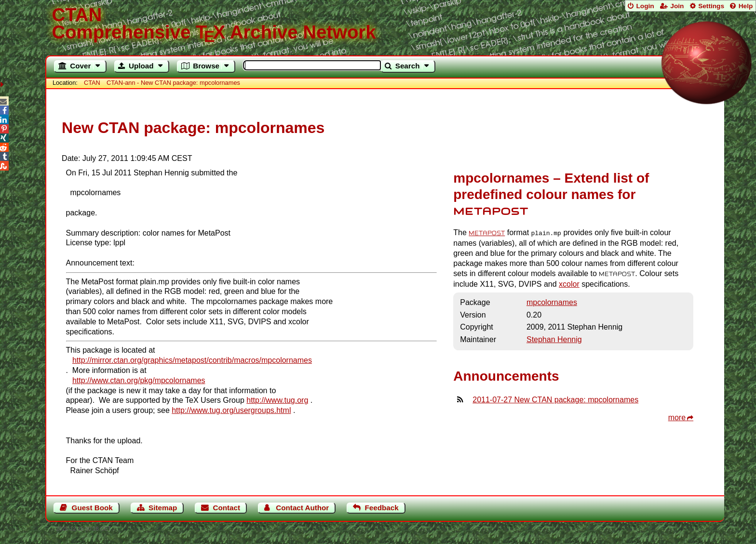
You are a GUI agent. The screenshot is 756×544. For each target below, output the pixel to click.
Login (645, 6)
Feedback (382, 508)
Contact (227, 508)
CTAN (92, 83)
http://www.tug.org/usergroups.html (231, 410)
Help (746, 6)
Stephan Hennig (554, 339)
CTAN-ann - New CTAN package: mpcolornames (173, 83)
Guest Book (92, 508)
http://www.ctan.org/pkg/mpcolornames (139, 380)
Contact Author (302, 508)
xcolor (569, 284)
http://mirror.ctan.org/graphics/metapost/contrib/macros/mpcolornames (192, 360)
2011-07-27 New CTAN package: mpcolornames (555, 399)
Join (677, 6)
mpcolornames (552, 302)
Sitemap (163, 508)
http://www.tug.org (277, 400)
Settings (711, 6)
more (677, 417)
